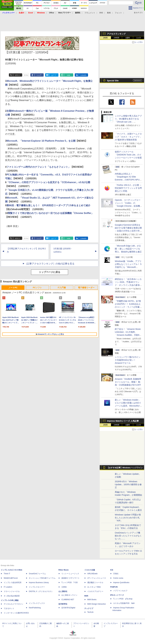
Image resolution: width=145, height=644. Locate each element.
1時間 (105, 38)
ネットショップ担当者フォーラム (42, 578)
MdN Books (92, 600)
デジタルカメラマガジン (13, 604)
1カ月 (139, 38)
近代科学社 (63, 604)
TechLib (90, 612)
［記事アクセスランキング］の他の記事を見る (50, 264)
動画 (109, 13)
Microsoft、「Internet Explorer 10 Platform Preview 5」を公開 (41, 141)
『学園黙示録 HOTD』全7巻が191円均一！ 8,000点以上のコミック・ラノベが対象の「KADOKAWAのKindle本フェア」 (128, 307)
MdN (86, 596)
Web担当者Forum (11, 578)
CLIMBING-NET (68, 600)
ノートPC (13, 288)
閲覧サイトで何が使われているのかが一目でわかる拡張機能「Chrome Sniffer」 (51, 213)
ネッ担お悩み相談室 (12, 596)
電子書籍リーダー (86, 288)
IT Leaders (8, 587)
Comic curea (118, 578)
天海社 (116, 574)
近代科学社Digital (68, 608)
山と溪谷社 (63, 591)
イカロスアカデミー (95, 591)
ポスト (18, 75)
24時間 (116, 38)
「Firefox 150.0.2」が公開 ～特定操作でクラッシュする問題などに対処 (128, 188)
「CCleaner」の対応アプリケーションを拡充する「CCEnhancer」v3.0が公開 (48, 182)
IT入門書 (62, 288)
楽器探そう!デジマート (71, 578)
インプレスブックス (37, 603)
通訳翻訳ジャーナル (95, 583)
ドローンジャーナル (12, 591)
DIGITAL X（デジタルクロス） (41, 591)
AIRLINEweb (92, 574)
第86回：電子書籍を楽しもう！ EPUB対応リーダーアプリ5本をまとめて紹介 (48, 205)
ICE (112, 570)
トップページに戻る (50, 272)
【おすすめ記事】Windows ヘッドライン (125, 468)
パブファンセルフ (120, 591)
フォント (118, 13)
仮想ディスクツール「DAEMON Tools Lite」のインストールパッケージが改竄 (128, 155)
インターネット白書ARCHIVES (16, 613)
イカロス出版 (90, 570)
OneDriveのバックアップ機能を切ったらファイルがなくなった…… (128, 536)
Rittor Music (64, 570)
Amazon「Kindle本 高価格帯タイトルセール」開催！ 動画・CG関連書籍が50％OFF (128, 382)
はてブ (54, 75)
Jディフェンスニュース (97, 578)
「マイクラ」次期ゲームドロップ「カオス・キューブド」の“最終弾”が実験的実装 (128, 137)
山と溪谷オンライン (69, 595)
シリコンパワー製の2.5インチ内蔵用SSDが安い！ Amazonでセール (128, 360)
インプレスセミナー (37, 587)
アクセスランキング (116, 34)
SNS (101, 13)
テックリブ (89, 608)
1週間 (128, 38)
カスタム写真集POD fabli (124, 603)
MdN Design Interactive (97, 604)
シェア (39, 75)
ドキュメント (90, 13)
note (69, 75)
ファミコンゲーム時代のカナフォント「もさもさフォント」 (38, 167)
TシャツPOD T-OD (70, 583)
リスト (26, 75)
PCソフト (37, 288)
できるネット (9, 608)
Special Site (113, 81)
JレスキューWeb (94, 587)
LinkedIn (83, 75)
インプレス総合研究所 (13, 583)
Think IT (7, 574)
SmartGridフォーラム (37, 574)
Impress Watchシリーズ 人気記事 (123, 421)
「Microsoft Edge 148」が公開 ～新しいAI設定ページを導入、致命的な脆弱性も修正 (128, 249)
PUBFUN (114, 587)
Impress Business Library (39, 583)
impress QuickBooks (121, 583)
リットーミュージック (70, 574)
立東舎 (64, 587)
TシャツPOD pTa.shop (123, 599)
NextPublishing (35, 608)
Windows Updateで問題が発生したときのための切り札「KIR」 (128, 518)
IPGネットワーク (117, 595)
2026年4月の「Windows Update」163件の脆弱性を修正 (128, 484)
